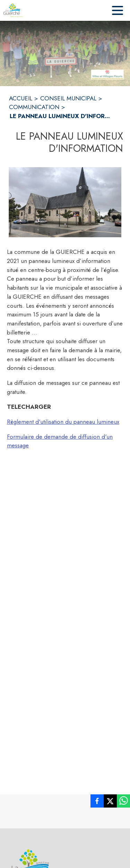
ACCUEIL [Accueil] (21, 98)
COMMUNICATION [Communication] (34, 107)
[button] (65, 202)
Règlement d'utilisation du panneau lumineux (63, 422)
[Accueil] (13, 10)
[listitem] (97, 802)
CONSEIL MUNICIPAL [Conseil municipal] (68, 98)
